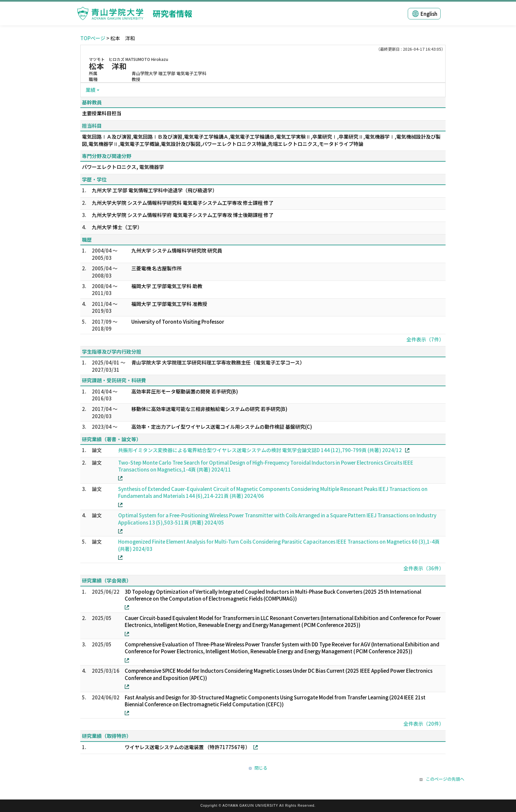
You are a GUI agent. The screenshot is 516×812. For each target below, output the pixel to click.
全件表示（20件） (424, 724)
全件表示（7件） (425, 339)
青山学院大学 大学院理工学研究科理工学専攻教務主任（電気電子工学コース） (218, 362)
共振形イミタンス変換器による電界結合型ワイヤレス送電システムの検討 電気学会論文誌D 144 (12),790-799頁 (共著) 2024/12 (260, 450)
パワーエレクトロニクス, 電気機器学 (123, 167)
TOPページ (93, 38)
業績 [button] (90, 90)
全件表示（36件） (424, 568)
